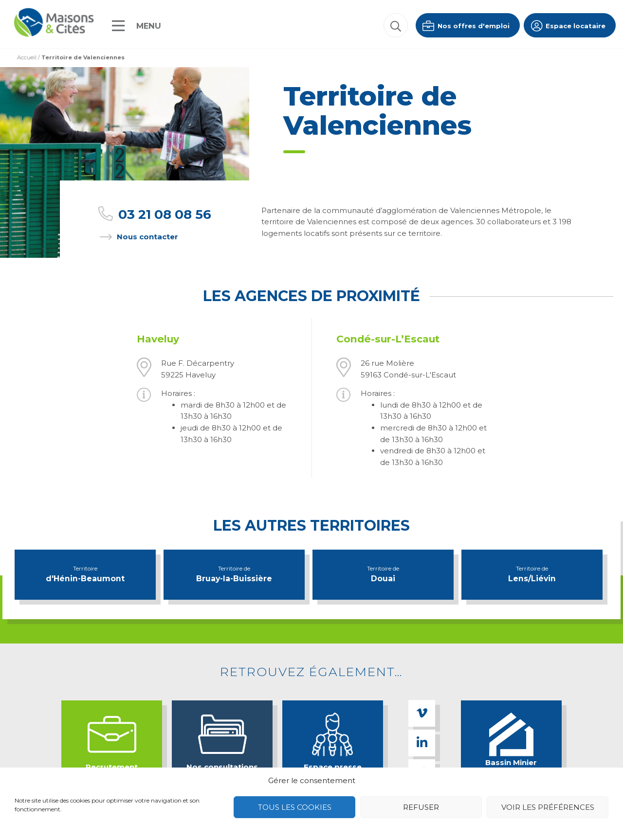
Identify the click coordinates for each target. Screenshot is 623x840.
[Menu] (137, 26)
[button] (396, 25)
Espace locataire (567, 26)
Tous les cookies (295, 807)
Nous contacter (137, 237)
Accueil (27, 57)
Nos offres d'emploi (465, 26)
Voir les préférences (548, 807)
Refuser (421, 807)
